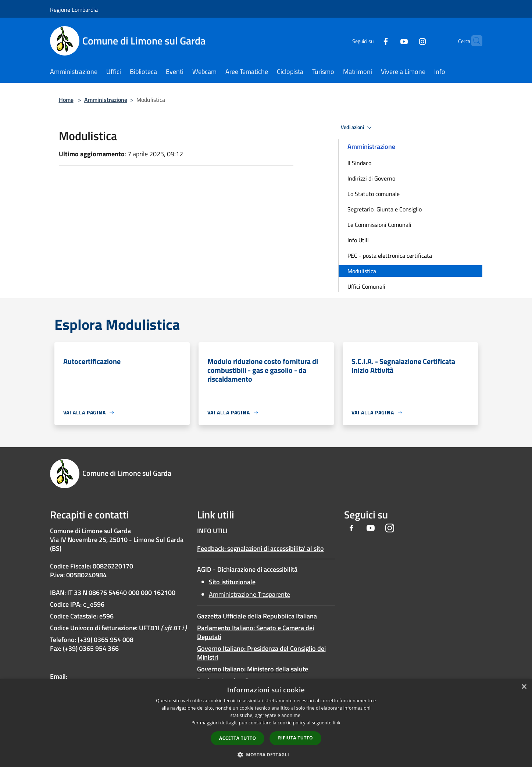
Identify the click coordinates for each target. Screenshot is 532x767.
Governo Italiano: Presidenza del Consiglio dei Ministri (261, 653)
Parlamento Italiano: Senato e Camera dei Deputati (256, 632)
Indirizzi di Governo (371, 178)
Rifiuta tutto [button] (295, 738)
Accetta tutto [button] (238, 738)
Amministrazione (106, 100)
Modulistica (362, 271)
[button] (266, 754)
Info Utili (358, 240)
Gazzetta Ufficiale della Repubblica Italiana (257, 616)
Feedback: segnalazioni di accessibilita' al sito (260, 548)
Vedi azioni (357, 128)
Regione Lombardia (74, 10)
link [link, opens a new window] (337, 723)
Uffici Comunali (366, 286)
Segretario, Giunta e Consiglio (385, 209)
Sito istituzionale (232, 582)
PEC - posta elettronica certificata (390, 256)
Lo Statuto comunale (374, 194)
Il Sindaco (359, 163)
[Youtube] (390, 41)
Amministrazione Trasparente (249, 594)
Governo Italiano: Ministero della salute (253, 669)
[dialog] (266, 723)
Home (66, 100)
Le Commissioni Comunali (379, 225)
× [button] (524, 687)
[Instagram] (408, 41)
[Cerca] (474, 41)
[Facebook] (371, 41)
